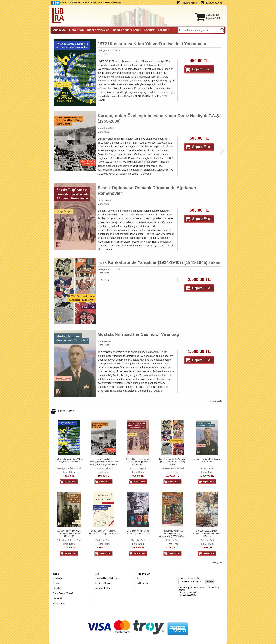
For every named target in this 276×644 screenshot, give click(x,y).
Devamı (102, 100)
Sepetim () (212, 15)
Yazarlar (57, 588)
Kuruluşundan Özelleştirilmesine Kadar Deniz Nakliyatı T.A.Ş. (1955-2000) (159, 118)
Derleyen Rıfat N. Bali (109, 51)
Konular (57, 583)
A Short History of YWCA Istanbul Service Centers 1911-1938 (69, 534)
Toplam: (215, 18)
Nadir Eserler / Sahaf (63, 593)
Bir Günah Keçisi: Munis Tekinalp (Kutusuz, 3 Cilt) (138, 532)
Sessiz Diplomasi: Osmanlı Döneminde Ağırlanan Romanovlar (147, 190)
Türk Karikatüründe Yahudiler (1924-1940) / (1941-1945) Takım (159, 262)
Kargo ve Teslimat (103, 588)
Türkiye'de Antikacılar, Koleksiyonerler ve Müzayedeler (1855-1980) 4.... (173, 534)
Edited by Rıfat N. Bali (69, 540)
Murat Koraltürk (105, 128)
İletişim (140, 578)
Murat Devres (104, 341)
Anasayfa (57, 578)
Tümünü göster (216, 401)
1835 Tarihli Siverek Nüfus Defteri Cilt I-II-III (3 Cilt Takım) (103, 532)
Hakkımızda (142, 583)
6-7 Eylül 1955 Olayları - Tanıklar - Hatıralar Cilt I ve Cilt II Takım (207, 534)
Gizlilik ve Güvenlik (104, 583)
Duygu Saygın (105, 200)
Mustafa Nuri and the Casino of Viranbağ (138, 334)
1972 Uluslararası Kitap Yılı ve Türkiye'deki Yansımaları (153, 44)
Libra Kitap (103, 54)
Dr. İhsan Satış (103, 540)
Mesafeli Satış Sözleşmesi (107, 578)
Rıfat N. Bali (138, 540)
